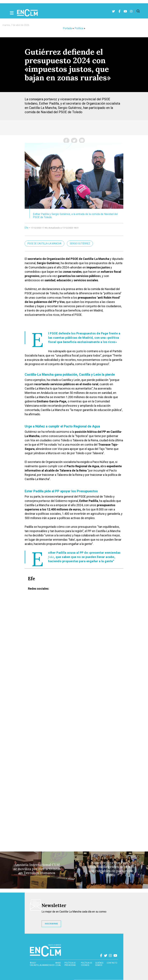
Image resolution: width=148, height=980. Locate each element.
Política (79, 28)
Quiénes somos (99, 964)
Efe (26, 228)
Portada (67, 28)
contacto (112, 963)
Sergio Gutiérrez (80, 244)
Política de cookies (87, 964)
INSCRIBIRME (51, 924)
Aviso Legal (58, 964)
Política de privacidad (70, 964)
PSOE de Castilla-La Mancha (44, 244)
